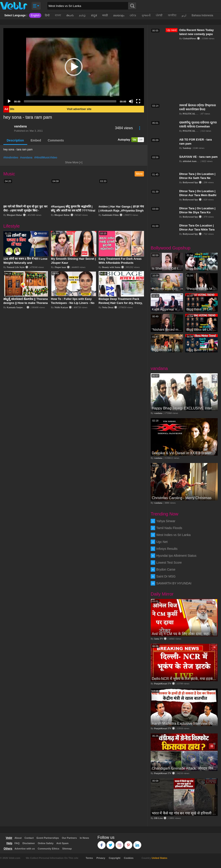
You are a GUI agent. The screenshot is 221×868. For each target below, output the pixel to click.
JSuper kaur (60, 267)
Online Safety (46, 843)
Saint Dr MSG (166, 576)
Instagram (120, 843)
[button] (74, 67)
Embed (36, 140)
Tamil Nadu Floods (169, 528)
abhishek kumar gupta (194, 161)
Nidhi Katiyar (61, 307)
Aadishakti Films (110, 215)
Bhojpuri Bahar (15, 215)
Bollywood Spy (191, 182)
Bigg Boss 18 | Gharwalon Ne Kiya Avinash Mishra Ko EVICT (167, 350)
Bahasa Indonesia (202, 15)
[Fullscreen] (138, 101)
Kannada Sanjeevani (17, 307)
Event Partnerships (48, 838)
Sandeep (187, 148)
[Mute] (131, 101)
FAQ (17, 843)
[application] (74, 67)
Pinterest (128, 843)
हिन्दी (47, 15)
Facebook (102, 843)
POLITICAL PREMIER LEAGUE (200, 114)
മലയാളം (119, 15)
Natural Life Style (16, 267)
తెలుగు (70, 15)
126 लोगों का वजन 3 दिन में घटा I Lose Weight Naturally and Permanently (25, 263)
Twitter (111, 843)
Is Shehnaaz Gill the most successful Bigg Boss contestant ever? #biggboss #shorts (167, 268)
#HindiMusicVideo (46, 158)
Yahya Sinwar (166, 521)
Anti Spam (63, 843)
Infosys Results (167, 549)
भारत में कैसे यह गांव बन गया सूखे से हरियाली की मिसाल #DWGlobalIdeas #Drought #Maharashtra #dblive (184, 813)
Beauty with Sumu (111, 267)
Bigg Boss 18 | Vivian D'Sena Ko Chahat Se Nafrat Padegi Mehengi (201, 268)
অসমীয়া (172, 15)
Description (15, 140)
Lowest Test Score (169, 563)
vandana (20, 126)
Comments (56, 140)
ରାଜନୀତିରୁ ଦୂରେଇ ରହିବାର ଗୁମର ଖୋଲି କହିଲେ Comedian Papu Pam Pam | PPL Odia (198, 126)
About (18, 838)
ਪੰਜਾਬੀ (159, 15)
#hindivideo (11, 158)
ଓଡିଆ (133, 15)
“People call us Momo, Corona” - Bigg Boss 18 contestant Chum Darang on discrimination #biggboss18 (201, 289)
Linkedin (137, 843)
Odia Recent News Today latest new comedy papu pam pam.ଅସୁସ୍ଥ (196, 34)
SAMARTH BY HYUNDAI (174, 583)
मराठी (105, 15)
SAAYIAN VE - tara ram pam (198, 157)
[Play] (9, 101)
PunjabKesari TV (163, 683)
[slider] (70, 101)
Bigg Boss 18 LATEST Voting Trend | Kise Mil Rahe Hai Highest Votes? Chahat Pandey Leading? (201, 309)
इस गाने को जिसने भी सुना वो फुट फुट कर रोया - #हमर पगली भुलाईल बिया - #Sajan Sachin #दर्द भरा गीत (25, 211)
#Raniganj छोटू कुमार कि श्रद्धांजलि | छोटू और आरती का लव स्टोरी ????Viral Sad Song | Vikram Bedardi (73, 211)
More (139, 174)
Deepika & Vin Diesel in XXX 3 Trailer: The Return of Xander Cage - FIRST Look (184, 453)
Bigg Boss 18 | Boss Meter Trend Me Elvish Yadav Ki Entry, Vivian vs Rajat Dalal (201, 350)
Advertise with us (25, 849)
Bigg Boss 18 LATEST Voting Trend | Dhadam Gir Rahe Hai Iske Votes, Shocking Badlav (201, 329)
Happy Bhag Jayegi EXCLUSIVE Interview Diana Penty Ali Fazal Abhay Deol (184, 408)
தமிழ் (82, 15)
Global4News (190, 38)
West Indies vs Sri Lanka (173, 535)
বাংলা (58, 15)
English (35, 15)
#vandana (26, 158)
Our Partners (69, 838)
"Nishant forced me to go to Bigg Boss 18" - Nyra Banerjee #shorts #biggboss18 (167, 329)
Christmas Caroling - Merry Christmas (182, 498)
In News (84, 838)
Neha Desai (108, 307)
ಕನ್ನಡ (94, 15)
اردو (184, 15)
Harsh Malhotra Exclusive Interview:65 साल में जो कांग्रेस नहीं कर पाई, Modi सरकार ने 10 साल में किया (184, 724)
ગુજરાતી (146, 15)
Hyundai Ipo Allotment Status (176, 556)
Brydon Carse (166, 569)
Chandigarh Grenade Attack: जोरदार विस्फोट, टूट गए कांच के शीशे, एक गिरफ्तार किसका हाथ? (184, 768)
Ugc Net (162, 542)
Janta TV (159, 639)
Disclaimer (29, 843)
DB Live (158, 818)
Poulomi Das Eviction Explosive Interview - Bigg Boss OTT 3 (167, 289)
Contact (29, 838)
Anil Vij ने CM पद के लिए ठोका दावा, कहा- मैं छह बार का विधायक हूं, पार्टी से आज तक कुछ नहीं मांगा (184, 634)
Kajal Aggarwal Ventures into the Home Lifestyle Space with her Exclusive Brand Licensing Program (167, 309)
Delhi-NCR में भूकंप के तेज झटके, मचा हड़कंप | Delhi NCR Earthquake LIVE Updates (184, 679)
